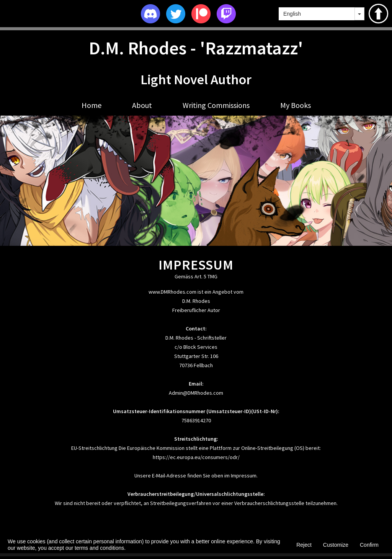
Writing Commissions (216, 105)
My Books (296, 105)
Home (91, 105)
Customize (336, 545)
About (142, 105)
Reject (304, 545)
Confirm (369, 545)
